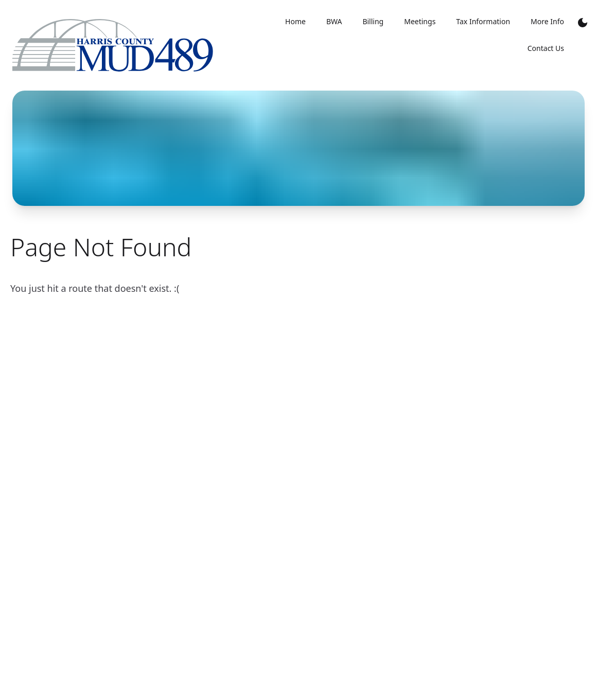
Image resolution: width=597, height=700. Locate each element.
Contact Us (546, 48)
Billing (373, 21)
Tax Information (483, 21)
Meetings (420, 21)
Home (295, 21)
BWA (334, 21)
